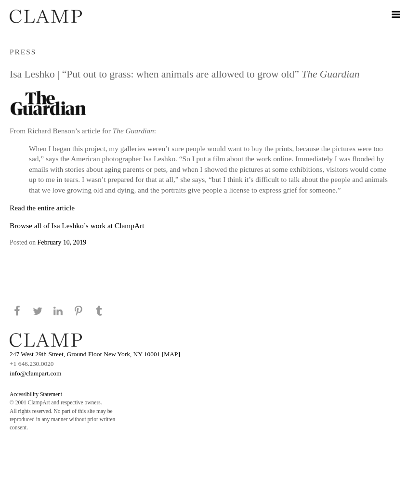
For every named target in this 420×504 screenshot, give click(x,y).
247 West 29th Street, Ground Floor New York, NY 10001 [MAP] (95, 354)
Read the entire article (42, 208)
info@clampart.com (36, 373)
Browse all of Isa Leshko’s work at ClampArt (77, 226)
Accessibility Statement (36, 394)
